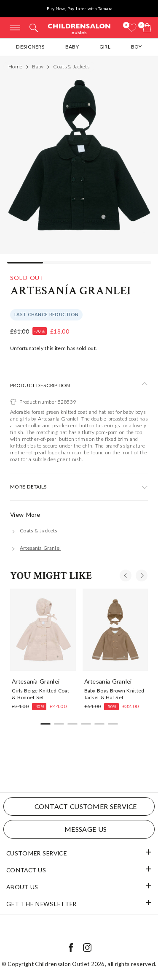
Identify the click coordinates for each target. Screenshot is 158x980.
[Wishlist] (132, 28)
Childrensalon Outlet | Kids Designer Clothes (79, 29)
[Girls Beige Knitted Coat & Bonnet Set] (43, 630)
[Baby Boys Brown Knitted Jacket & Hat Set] (115, 630)
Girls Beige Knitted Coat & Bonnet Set (40, 694)
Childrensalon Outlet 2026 (70, 964)
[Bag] (147, 28)
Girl (105, 47)
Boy (137, 47)
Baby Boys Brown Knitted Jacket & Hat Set (114, 694)
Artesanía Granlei (70, 291)
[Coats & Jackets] (34, 531)
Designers (30, 47)
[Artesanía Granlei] (35, 548)
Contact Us (26, 870)
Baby (72, 47)
